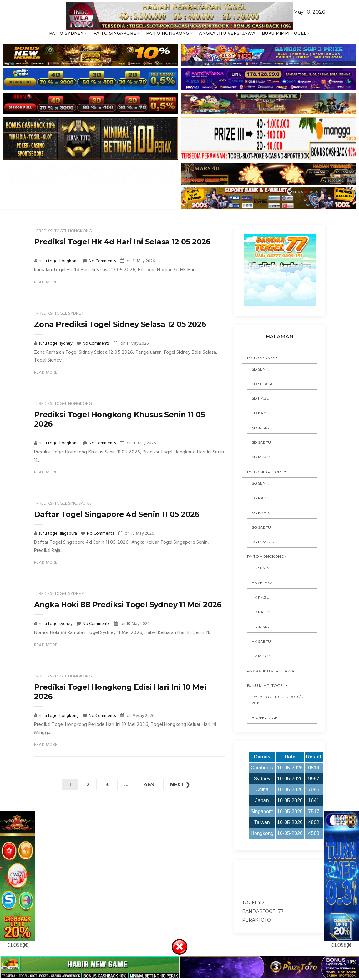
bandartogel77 (263, 911)
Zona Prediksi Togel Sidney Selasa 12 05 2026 (120, 324)
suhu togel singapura (58, 534)
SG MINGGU (263, 542)
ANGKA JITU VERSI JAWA (227, 33)
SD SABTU (261, 442)
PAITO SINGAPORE (115, 33)
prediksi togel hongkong (64, 231)
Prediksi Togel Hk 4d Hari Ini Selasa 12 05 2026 (122, 242)
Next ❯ (180, 785)
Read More (46, 282)
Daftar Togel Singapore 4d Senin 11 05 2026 (117, 514)
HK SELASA (262, 583)
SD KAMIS (261, 413)
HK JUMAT (261, 627)
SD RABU (260, 398)
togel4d (253, 902)
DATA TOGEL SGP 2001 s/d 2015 (278, 700)
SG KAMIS (261, 513)
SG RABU (260, 498)
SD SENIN (260, 369)
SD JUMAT (261, 428)
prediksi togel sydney (60, 314)
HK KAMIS (261, 612)
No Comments (102, 261)
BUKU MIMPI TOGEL (284, 33)
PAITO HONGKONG (168, 33)
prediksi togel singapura (64, 504)
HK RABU (260, 597)
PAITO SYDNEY (66, 33)
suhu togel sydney (56, 344)
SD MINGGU (263, 457)
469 (149, 785)
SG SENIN (260, 483)
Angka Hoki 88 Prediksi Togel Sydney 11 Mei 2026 (128, 605)
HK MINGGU (263, 656)
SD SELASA (262, 384)
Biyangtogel (266, 718)
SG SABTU (261, 527)
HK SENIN (260, 568)
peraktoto (256, 920)
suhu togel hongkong (59, 261)
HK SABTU (261, 641)
